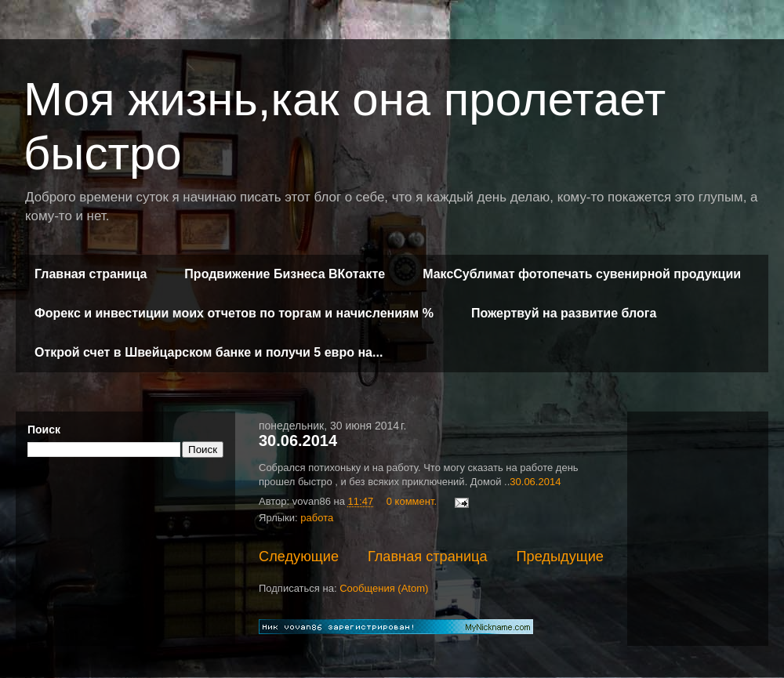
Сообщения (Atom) (384, 588)
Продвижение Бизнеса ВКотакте (285, 274)
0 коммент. (412, 501)
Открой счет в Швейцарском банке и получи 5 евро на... (209, 352)
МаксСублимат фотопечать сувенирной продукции (582, 274)
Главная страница (91, 274)
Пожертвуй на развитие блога (564, 313)
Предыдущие (560, 557)
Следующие (299, 557)
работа (317, 518)
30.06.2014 (298, 441)
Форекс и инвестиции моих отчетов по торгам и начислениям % (234, 313)
